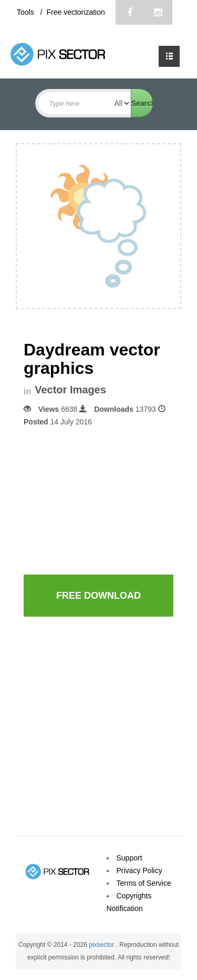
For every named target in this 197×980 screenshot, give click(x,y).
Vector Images (70, 390)
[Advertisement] (110, 500)
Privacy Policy (139, 870)
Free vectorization (75, 12)
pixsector (102, 945)
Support (129, 858)
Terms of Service (144, 883)
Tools (27, 12)
